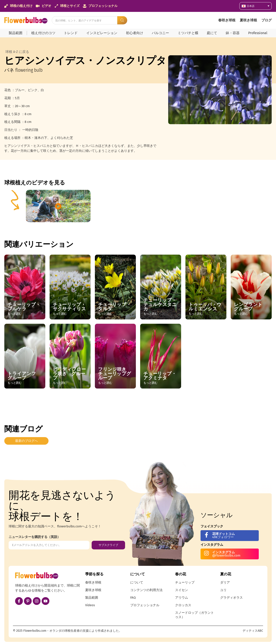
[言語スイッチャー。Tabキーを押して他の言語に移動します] (256, 6)
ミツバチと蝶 (188, 33)
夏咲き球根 (248, 20)
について (137, 582)
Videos (90, 605)
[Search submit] (122, 20)
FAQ (133, 598)
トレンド (71, 33)
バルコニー (160, 33)
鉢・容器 (233, 33)
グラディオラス (231, 598)
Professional (258, 33)
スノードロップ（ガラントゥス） (194, 615)
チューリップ (185, 582)
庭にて (212, 33)
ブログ (267, 20)
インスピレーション (102, 33)
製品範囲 (16, 33)
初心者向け (135, 33)
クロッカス (183, 605)
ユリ (223, 590)
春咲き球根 (227, 20)
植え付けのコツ (43, 33)
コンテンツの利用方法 (146, 590)
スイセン (182, 590)
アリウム (182, 598)
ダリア (225, 582)
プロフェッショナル (145, 605)
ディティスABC (253, 631)
